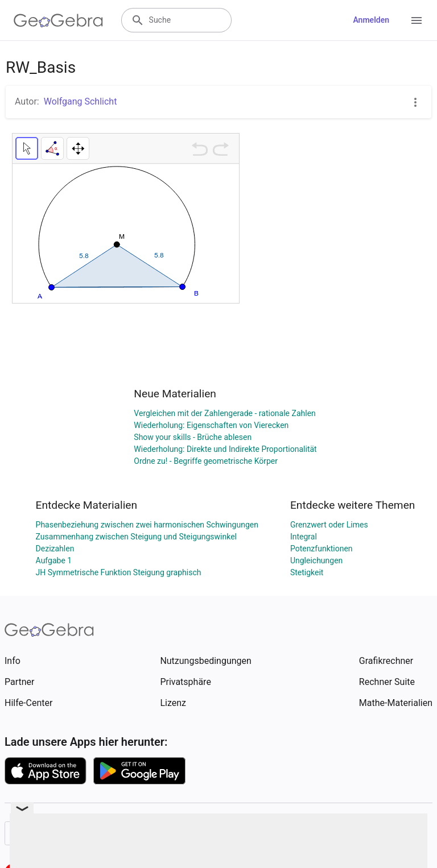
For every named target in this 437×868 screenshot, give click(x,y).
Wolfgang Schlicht (81, 101)
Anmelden (371, 20)
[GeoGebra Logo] (58, 20)
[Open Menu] (417, 20)
